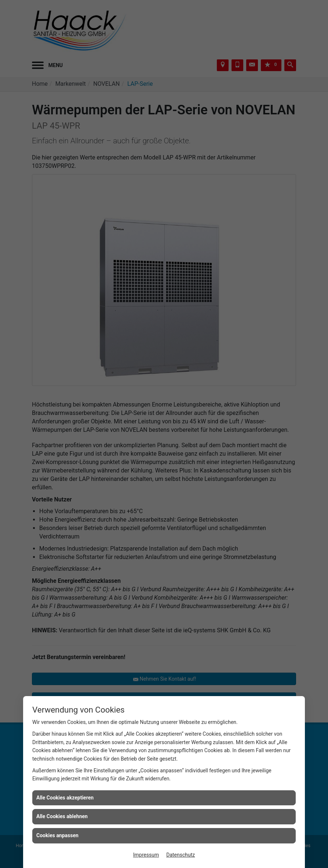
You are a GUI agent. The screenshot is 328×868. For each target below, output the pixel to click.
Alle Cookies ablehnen (62, 816)
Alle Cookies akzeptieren (65, 798)
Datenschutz (181, 855)
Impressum (146, 855)
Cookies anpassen (57, 835)
